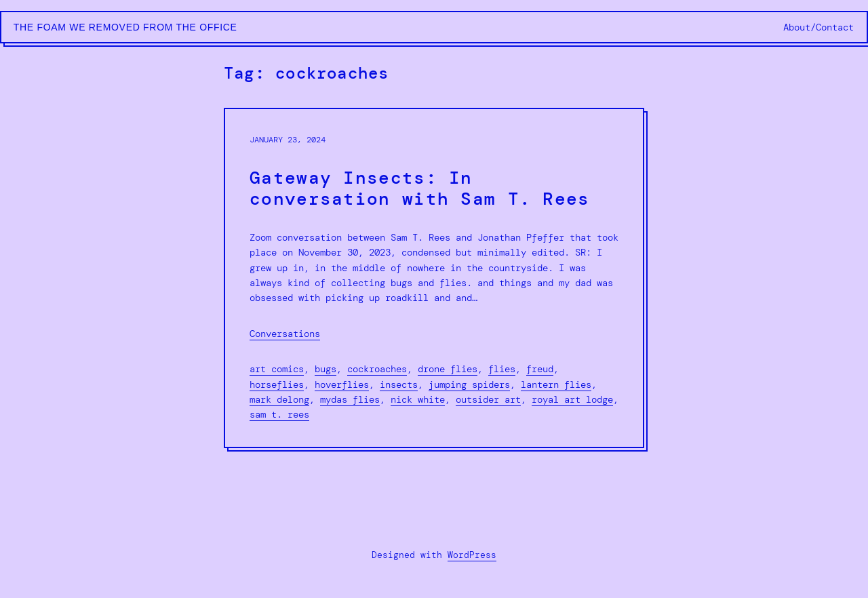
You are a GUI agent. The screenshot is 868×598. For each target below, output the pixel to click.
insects (399, 384)
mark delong (279, 399)
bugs (325, 369)
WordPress (472, 555)
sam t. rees (279, 414)
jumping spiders (469, 384)
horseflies (277, 384)
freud (540, 369)
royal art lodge (572, 399)
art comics (277, 369)
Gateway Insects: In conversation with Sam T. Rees (420, 188)
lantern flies (556, 384)
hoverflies (342, 384)
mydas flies (350, 399)
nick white (418, 399)
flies (502, 369)
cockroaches (377, 369)
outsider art (488, 399)
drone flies (448, 369)
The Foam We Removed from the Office (125, 27)
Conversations (285, 334)
